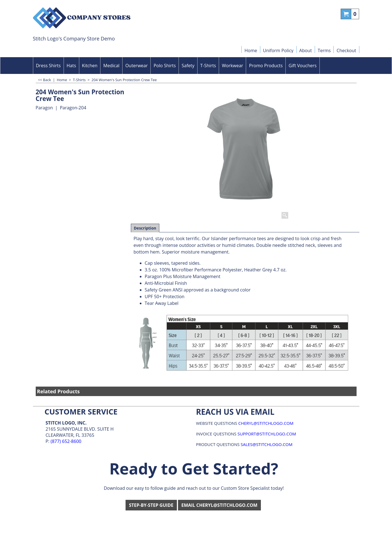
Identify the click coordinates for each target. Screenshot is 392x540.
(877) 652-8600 (66, 441)
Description (145, 228)
